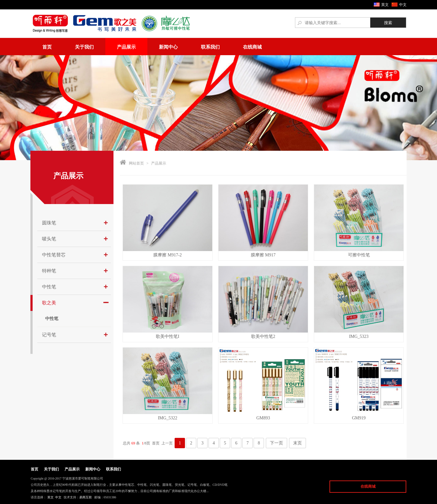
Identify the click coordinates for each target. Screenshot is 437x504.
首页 (47, 47)
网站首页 (136, 163)
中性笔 (49, 287)
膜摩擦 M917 (263, 255)
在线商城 (252, 47)
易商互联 (86, 497)
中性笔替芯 (54, 255)
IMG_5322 (167, 418)
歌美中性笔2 (263, 336)
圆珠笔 (49, 223)
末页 (297, 443)
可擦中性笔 (359, 255)
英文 (385, 5)
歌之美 (49, 303)
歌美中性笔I (168, 336)
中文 (403, 5)
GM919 (359, 418)
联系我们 (210, 47)
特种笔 (49, 271)
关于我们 (84, 47)
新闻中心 (168, 47)
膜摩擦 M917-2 (168, 255)
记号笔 (49, 335)
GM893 (263, 418)
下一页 (276, 443)
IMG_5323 (359, 336)
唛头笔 (49, 239)
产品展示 (126, 47)
